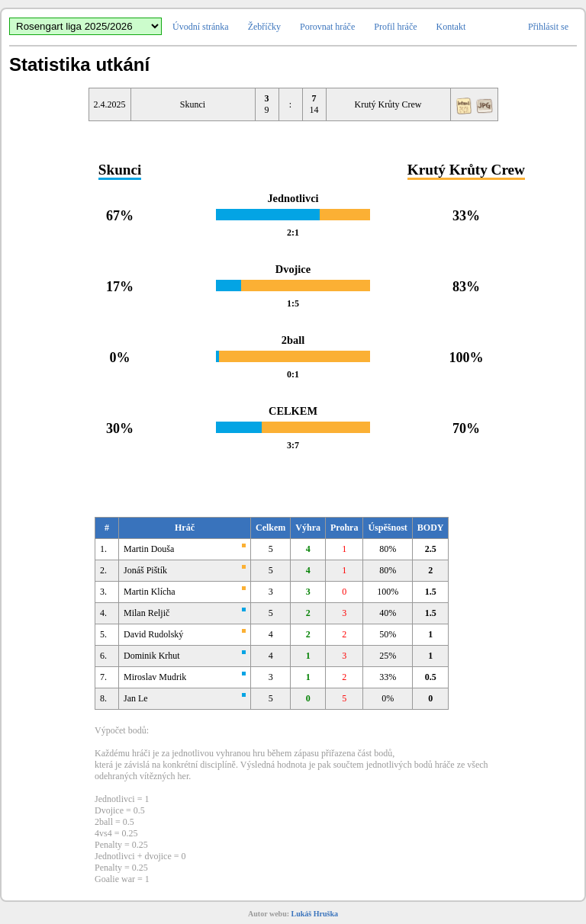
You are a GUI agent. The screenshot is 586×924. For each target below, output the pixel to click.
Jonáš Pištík (145, 570)
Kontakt (451, 27)
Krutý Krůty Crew (388, 104)
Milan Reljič (146, 613)
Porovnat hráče (327, 27)
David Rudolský (153, 634)
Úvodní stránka (201, 27)
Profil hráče (395, 27)
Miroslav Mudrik (155, 677)
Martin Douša (149, 549)
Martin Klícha (150, 592)
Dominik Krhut (152, 656)
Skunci (193, 104)
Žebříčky (264, 27)
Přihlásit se (548, 27)
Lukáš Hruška (315, 914)
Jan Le (136, 698)
